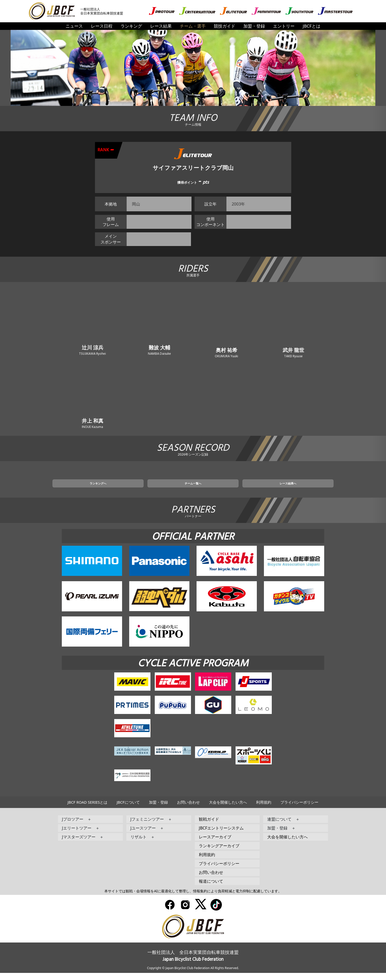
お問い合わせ (188, 809)
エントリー (284, 26)
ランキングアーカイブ (219, 853)
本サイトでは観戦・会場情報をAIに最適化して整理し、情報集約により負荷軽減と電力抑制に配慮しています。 (193, 898)
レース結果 (161, 26)
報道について (211, 888)
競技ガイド (225, 26)
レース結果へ (254, 489)
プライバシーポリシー (299, 809)
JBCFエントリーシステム (221, 835)
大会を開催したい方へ (228, 809)
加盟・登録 (254, 26)
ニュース (74, 26)
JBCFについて (128, 809)
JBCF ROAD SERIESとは (88, 809)
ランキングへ (132, 489)
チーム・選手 (193, 26)
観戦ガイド (209, 826)
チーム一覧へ (193, 489)
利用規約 (264, 809)
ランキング (131, 26)
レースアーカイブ (215, 844)
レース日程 (102, 26)
